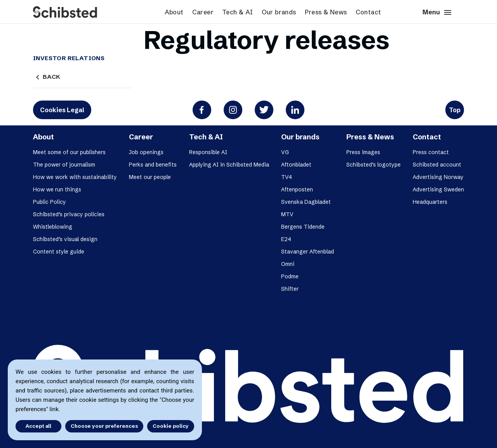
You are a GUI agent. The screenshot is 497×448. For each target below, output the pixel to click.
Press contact (431, 152)
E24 (286, 239)
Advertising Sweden (438, 189)
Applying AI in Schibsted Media (229, 165)
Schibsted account (437, 165)
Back (47, 77)
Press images (363, 152)
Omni (288, 264)
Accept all (38, 426)
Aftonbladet (296, 165)
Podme (290, 276)
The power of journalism (64, 165)
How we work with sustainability (75, 177)
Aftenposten (297, 189)
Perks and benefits (153, 165)
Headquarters (430, 202)
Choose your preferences (104, 426)
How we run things (57, 189)
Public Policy (50, 202)
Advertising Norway (438, 177)
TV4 (287, 177)
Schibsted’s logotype (374, 165)
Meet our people (150, 177)
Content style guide (59, 252)
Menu (437, 12)
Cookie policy (171, 426)
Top (455, 110)
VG (285, 152)
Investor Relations (69, 58)
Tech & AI (238, 12)
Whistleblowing (53, 227)
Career (203, 12)
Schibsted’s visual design (65, 239)
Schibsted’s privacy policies (69, 214)
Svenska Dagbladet (306, 202)
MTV (287, 214)
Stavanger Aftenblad (308, 252)
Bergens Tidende (303, 227)
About (174, 12)
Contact (368, 12)
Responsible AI (208, 152)
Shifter (290, 289)
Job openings (146, 152)
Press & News (326, 12)
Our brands (279, 12)
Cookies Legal (62, 110)
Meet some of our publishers (69, 152)
